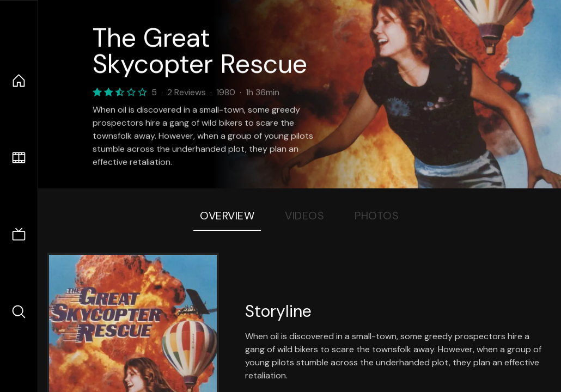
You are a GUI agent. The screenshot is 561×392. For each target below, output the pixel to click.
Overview (227, 216)
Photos (377, 216)
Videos (304, 216)
